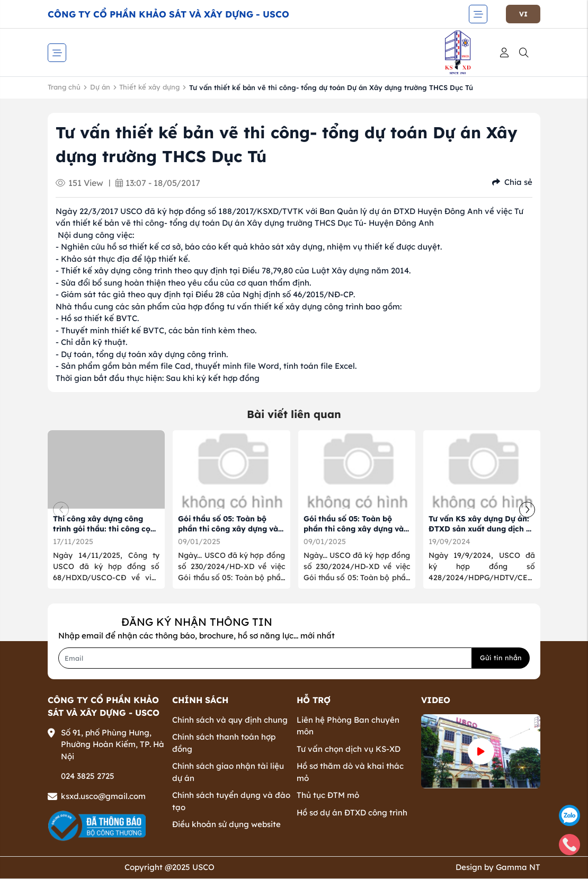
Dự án (100, 87)
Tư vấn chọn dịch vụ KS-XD (349, 749)
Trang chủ (64, 87)
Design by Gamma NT (498, 867)
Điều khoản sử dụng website (226, 824)
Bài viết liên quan (294, 414)
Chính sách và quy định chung (230, 720)
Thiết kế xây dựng (149, 87)
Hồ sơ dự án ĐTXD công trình (352, 813)
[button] (527, 510)
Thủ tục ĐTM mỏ (328, 795)
